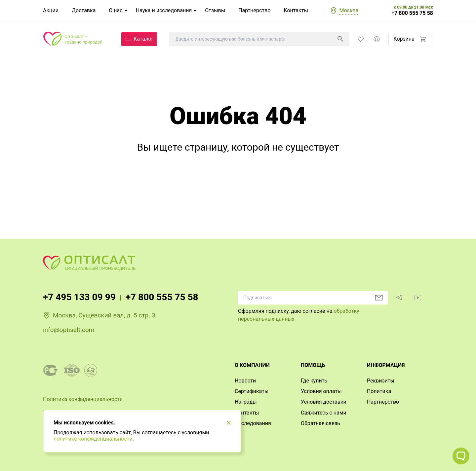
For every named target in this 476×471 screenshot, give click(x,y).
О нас (116, 10)
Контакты (296, 10)
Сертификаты (252, 391)
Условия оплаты (321, 391)
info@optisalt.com (69, 330)
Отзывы (215, 10)
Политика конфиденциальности (83, 399)
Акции (51, 10)
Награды (246, 402)
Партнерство (254, 10)
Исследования (253, 423)
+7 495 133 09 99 (79, 297)
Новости (245, 381)
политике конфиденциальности (93, 439)
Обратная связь (320, 423)
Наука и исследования (164, 10)
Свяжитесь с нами (324, 413)
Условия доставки (324, 402)
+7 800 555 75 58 (412, 13)
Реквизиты (381, 381)
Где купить (314, 381)
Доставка (84, 10)
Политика (379, 391)
